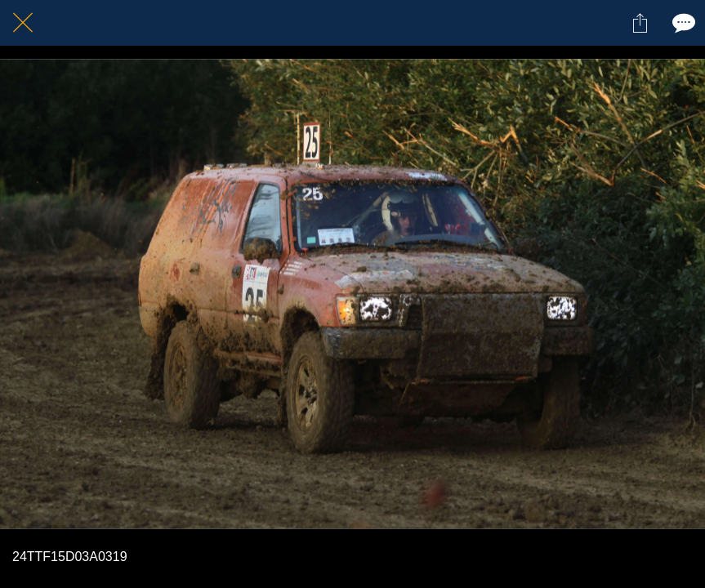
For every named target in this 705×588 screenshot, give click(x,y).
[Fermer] (23, 23)
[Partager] (640, 23)
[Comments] (682, 23)
